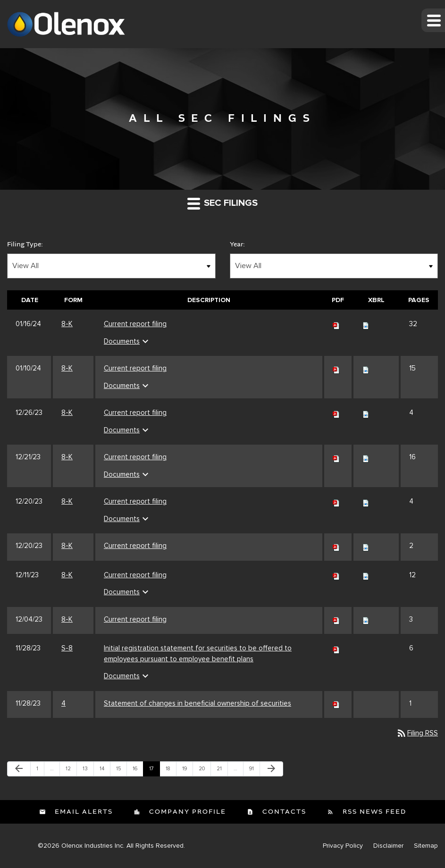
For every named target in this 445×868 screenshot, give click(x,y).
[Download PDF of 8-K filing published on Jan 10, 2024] (336, 368)
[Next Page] (271, 769)
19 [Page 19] (187, 771)
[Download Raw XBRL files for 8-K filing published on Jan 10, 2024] (366, 368)
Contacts (283, 812)
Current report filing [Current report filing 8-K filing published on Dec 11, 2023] (135, 575)
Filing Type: (25, 244)
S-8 (67, 648)
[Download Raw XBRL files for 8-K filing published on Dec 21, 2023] (366, 457)
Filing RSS (417, 733)
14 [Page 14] (105, 771)
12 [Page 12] (71, 771)
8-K (67, 324)
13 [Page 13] (88, 771)
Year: (237, 244)
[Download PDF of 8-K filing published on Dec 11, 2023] (336, 575)
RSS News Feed (373, 812)
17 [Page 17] (154, 771)
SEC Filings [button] (222, 203)
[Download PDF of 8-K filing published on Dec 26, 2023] (336, 413)
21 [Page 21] (222, 771)
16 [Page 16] (138, 771)
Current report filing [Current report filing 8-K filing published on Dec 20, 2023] (135, 501)
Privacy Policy (343, 846)
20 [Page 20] (204, 771)
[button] (433, 20)
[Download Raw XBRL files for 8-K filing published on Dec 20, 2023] (366, 501)
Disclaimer (388, 846)
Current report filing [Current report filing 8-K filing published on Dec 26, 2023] (135, 413)
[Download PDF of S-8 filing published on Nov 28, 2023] (336, 648)
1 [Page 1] (40, 771)
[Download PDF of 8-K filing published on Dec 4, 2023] (336, 619)
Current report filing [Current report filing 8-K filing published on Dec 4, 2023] (135, 619)
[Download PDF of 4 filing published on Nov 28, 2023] (336, 703)
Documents (127, 341)
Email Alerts (83, 812)
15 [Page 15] (121, 771)
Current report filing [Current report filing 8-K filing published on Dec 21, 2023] (135, 457)
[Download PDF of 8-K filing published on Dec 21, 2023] (336, 457)
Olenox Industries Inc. (93, 846)
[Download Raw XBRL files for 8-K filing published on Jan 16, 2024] (366, 324)
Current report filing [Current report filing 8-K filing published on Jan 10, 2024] (135, 368)
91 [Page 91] (254, 771)
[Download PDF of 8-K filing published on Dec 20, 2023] (336, 501)
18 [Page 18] (171, 771)
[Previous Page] (19, 769)
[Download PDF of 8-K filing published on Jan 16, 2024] (336, 324)
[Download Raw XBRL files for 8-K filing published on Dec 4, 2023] (366, 619)
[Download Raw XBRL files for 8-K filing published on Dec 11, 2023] (366, 575)
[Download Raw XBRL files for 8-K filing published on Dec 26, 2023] (366, 413)
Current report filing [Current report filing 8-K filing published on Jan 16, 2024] (135, 324)
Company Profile (186, 812)
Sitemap (426, 846)
